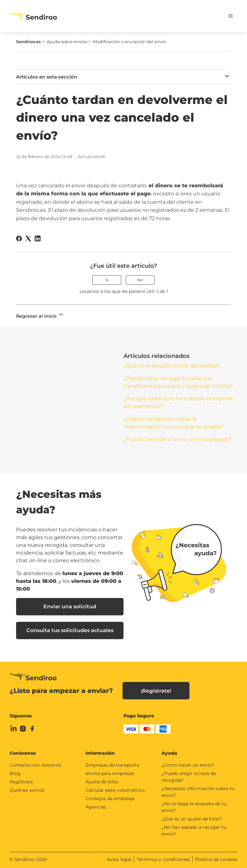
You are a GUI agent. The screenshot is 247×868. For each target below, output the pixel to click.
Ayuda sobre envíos (67, 42)
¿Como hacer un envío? (188, 765)
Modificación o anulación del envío (129, 42)
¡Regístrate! (156, 691)
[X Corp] (28, 238)
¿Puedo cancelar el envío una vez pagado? (178, 439)
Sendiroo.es (28, 42)
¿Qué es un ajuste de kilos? (192, 819)
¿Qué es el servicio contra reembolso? (172, 366)
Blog (15, 773)
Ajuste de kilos (102, 782)
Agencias (96, 807)
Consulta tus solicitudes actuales (70, 630)
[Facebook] (19, 238)
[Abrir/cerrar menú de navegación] (226, 16)
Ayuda (169, 753)
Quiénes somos (27, 790)
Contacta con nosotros (35, 765)
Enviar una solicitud (70, 607)
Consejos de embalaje (110, 798)
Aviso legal (119, 859)
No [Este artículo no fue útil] (140, 280)
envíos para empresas (110, 773)
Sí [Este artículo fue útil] (107, 280)
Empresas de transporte (112, 765)
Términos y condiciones (163, 859)
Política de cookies (216, 859)
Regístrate (21, 782)
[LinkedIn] (38, 238)
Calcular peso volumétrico (115, 790)
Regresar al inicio (40, 315)
